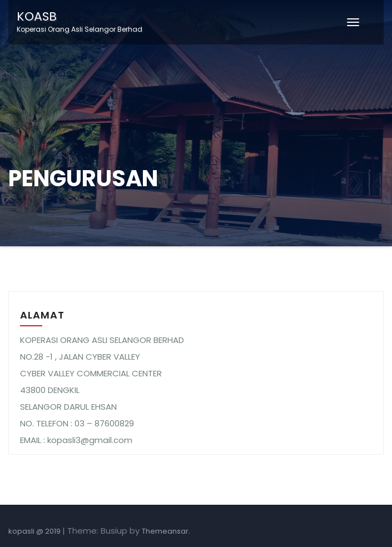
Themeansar (165, 531)
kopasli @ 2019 (35, 531)
